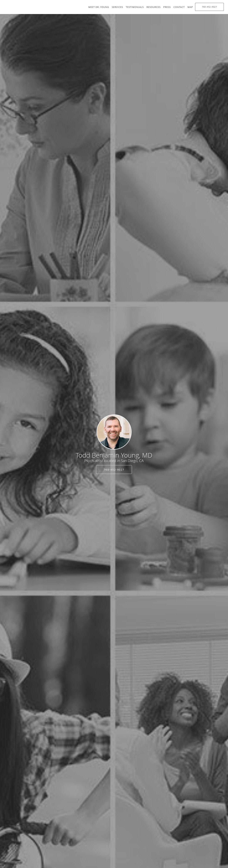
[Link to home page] (114, 432)
